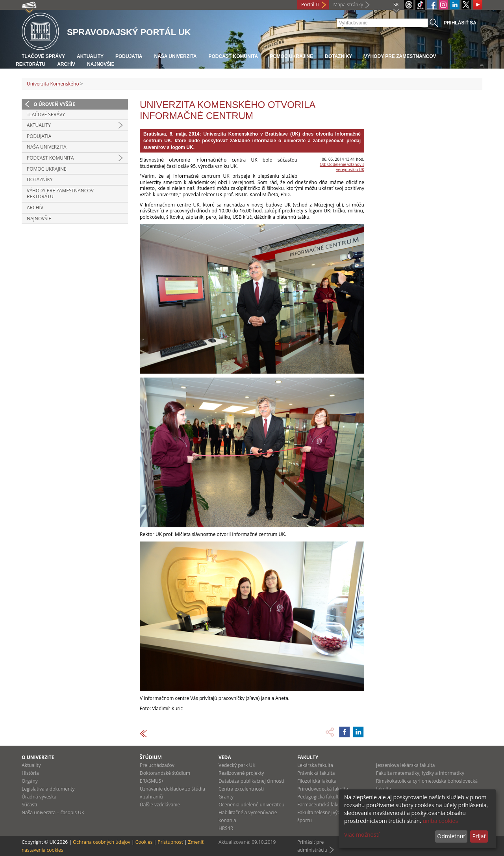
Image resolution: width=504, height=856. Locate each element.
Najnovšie (101, 64)
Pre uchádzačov (157, 765)
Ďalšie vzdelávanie (160, 805)
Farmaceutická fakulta (321, 805)
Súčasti (29, 805)
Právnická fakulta (316, 773)
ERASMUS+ (152, 781)
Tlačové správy (43, 56)
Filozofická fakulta (317, 781)
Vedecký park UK (237, 765)
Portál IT (310, 5)
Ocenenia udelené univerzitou (251, 805)
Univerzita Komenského (53, 84)
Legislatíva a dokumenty (48, 789)
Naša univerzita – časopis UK (53, 812)
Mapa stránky (348, 5)
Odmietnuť (451, 836)
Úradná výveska (39, 797)
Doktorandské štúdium (165, 773)
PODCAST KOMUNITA (233, 56)
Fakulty (308, 757)
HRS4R (226, 828)
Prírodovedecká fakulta (323, 789)
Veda (225, 757)
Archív (66, 64)
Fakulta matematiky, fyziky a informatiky (420, 773)
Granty (226, 797)
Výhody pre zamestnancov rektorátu (60, 194)
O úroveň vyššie (54, 104)
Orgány (30, 781)
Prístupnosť (170, 842)
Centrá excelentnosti (241, 789)
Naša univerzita (175, 56)
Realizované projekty (241, 773)
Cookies (144, 842)
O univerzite (38, 757)
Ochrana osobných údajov (102, 842)
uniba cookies (440, 821)
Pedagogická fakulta (319, 797)
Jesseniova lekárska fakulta (405, 765)
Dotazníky (338, 56)
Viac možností (362, 835)
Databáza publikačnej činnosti (251, 781)
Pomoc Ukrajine (291, 56)
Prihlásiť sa (460, 23)
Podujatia (129, 56)
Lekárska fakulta (315, 765)
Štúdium (151, 757)
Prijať (479, 836)
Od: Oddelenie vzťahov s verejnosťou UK (342, 167)
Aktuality (90, 56)
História (30, 773)
